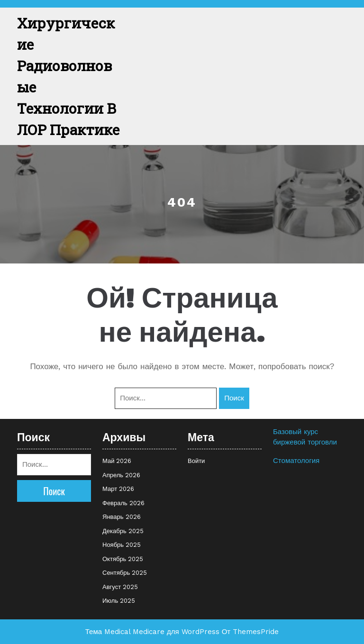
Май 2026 (117, 461)
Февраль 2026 (123, 503)
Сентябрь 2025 (125, 573)
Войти (196, 461)
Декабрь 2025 (123, 531)
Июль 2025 (119, 601)
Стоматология (296, 461)
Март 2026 (118, 489)
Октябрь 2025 (123, 559)
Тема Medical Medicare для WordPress (152, 632)
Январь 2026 (122, 517)
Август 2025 (120, 587)
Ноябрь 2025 (122, 545)
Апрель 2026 (121, 475)
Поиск (234, 398)
